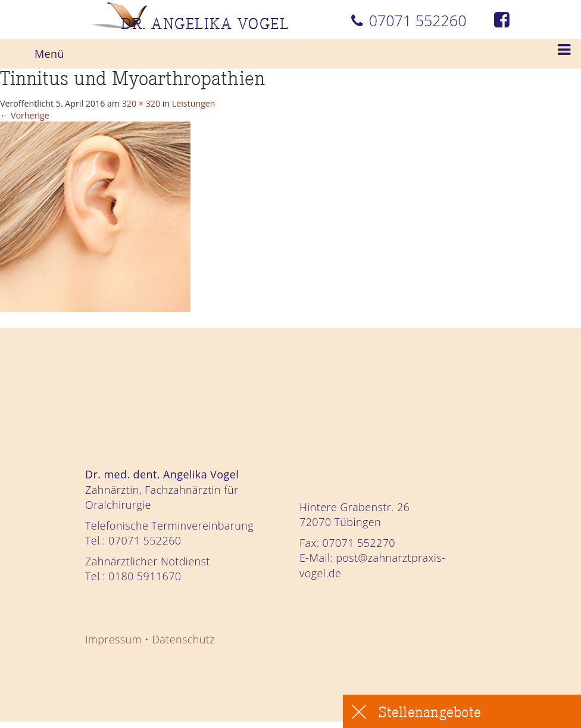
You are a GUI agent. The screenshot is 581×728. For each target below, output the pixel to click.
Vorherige (32, 120)
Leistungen (257, 105)
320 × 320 (187, 105)
